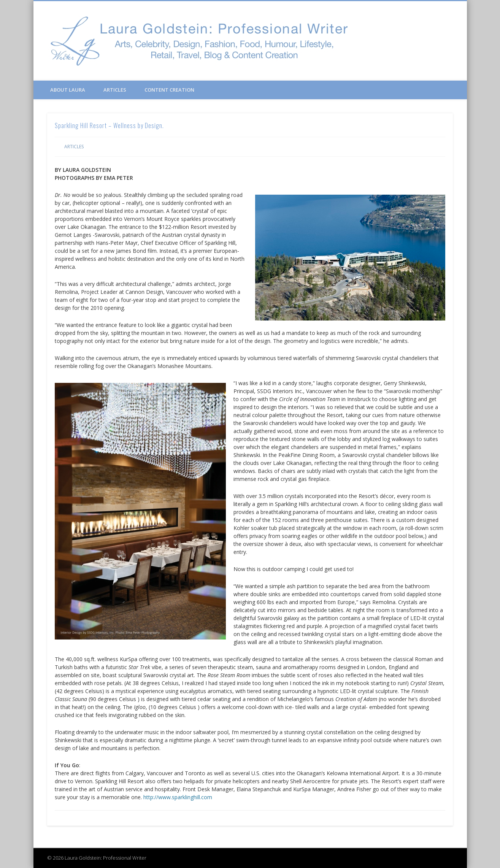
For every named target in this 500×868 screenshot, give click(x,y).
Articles (115, 90)
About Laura (68, 90)
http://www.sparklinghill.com (178, 797)
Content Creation (169, 90)
